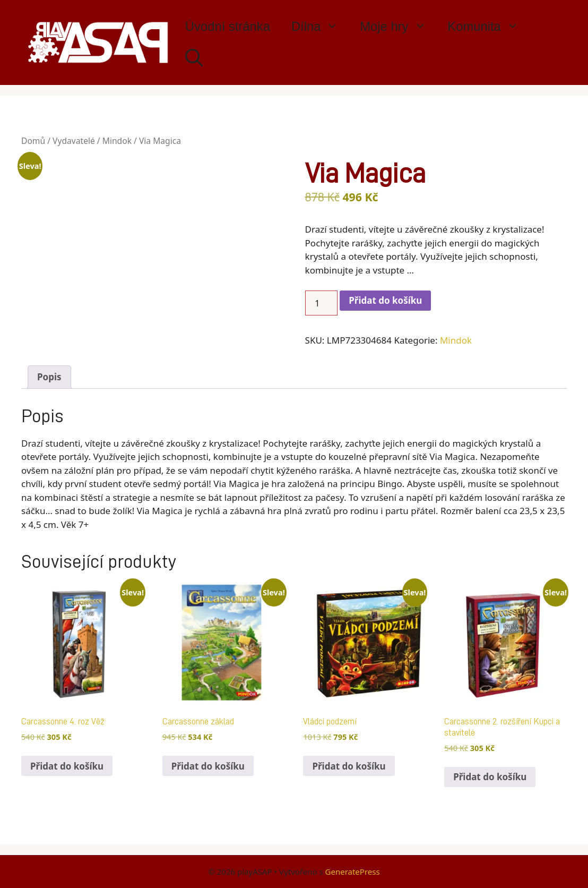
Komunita (488, 27)
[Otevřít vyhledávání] (194, 58)
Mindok (117, 141)
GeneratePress (353, 872)
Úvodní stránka (228, 26)
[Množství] (322, 303)
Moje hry (398, 27)
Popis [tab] (49, 377)
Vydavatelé (74, 141)
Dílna (320, 27)
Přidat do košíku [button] (67, 766)
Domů (33, 141)
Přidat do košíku (385, 300)
